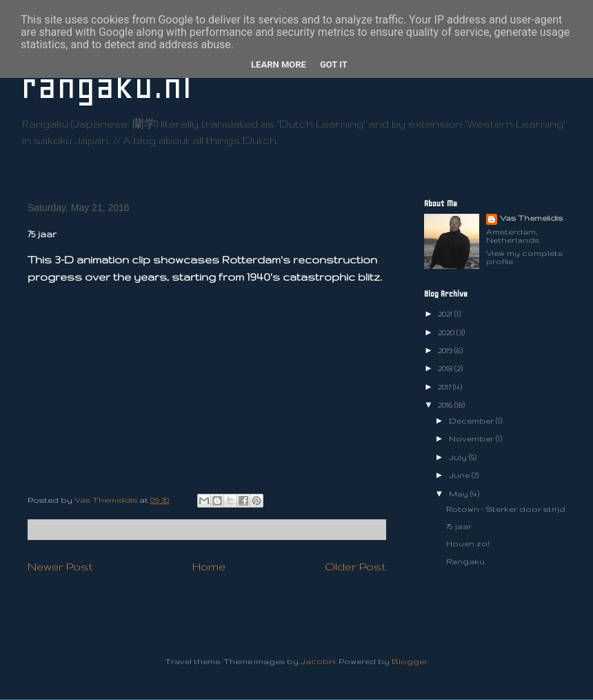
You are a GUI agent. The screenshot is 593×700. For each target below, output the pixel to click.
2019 (446, 350)
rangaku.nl (106, 86)
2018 (446, 368)
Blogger (410, 661)
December (472, 421)
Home (209, 566)
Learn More (279, 64)
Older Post (355, 566)
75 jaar (459, 526)
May (460, 494)
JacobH (318, 661)
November (472, 439)
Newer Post (60, 566)
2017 (445, 387)
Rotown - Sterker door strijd (506, 509)
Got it (334, 64)
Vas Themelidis (531, 218)
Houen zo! (468, 543)
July (459, 457)
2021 (446, 314)
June (460, 475)
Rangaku (465, 561)
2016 (446, 405)
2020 (447, 332)
